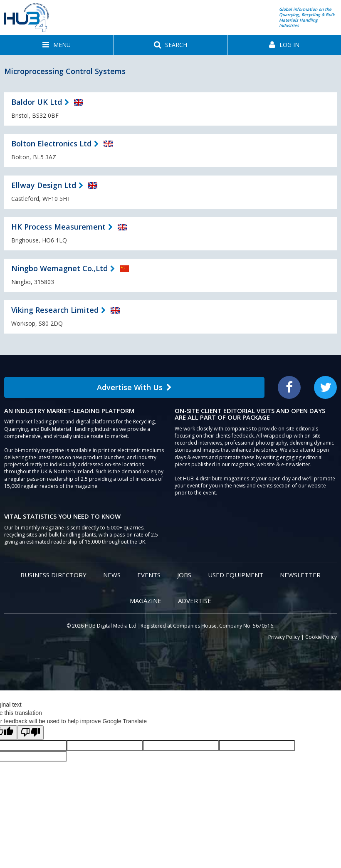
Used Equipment (236, 575)
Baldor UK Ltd (37, 102)
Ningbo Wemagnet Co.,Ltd (59, 268)
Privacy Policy (284, 637)
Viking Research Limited (55, 310)
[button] (57, 45)
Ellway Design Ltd (44, 185)
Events (149, 575)
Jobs (184, 575)
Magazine (146, 601)
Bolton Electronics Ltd (51, 143)
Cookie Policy (321, 637)
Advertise (195, 601)
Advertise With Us (134, 387)
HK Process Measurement (58, 227)
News (112, 575)
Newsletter (300, 575)
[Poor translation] (30, 733)
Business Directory (53, 575)
